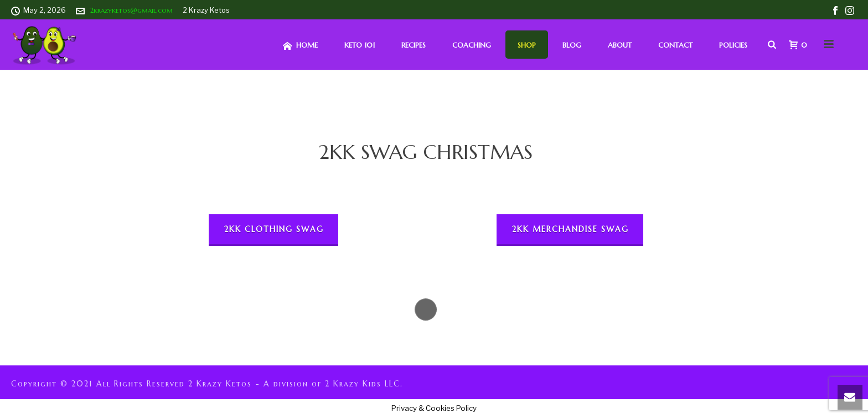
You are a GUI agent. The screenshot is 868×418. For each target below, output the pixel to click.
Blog (572, 45)
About (620, 45)
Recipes (414, 45)
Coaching (472, 45)
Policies (733, 45)
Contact (675, 45)
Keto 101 (360, 45)
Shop (527, 45)
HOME (300, 45)
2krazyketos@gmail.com (131, 10)
